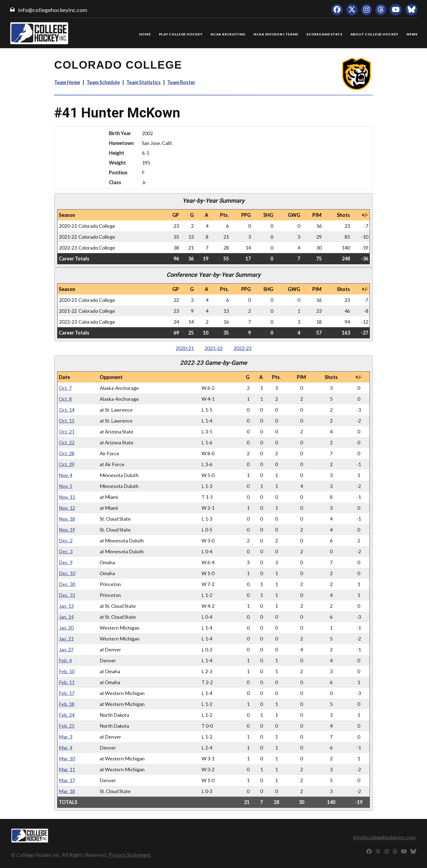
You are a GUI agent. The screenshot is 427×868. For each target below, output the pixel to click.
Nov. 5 (65, 486)
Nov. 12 (67, 508)
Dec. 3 (66, 551)
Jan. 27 (66, 650)
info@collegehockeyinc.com (53, 10)
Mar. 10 (67, 758)
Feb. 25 (67, 726)
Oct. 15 (67, 421)
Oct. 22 (67, 442)
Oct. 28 (67, 453)
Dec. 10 (67, 573)
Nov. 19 (67, 530)
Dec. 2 (66, 541)
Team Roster (181, 82)
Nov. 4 (65, 475)
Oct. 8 (65, 399)
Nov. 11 (67, 497)
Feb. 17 (67, 693)
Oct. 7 (65, 388)
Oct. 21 (67, 432)
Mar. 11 (67, 769)
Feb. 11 (67, 682)
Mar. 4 (65, 748)
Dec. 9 (66, 562)
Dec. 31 (67, 595)
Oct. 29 (67, 464)
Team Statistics (144, 82)
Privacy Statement (130, 855)
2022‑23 (242, 348)
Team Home (67, 82)
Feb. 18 (67, 704)
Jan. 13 (66, 606)
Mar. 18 (67, 791)
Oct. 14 (67, 410)
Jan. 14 (66, 617)
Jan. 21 (66, 639)
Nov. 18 (67, 519)
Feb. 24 (67, 715)
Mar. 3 (65, 737)
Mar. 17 (67, 780)
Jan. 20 (66, 628)
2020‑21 (185, 348)
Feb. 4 (65, 660)
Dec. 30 (67, 584)
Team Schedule (103, 82)
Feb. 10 (67, 671)
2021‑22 (213, 348)
